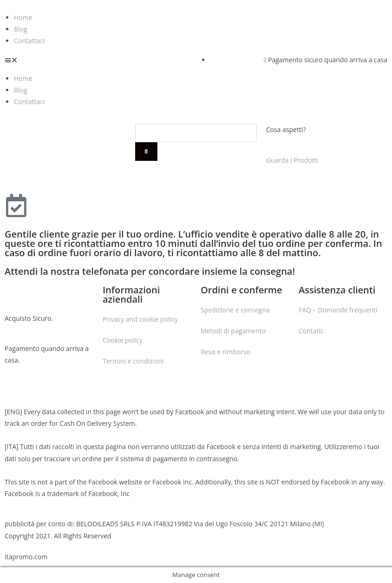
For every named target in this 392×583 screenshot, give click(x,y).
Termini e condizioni (133, 361)
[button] (98, 60)
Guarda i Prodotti (292, 160)
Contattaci (29, 41)
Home (23, 17)
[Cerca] (146, 152)
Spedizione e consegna (235, 310)
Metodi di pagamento (233, 331)
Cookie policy (123, 340)
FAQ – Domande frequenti (338, 310)
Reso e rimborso (225, 352)
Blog (21, 29)
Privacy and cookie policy (140, 319)
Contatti (311, 331)
